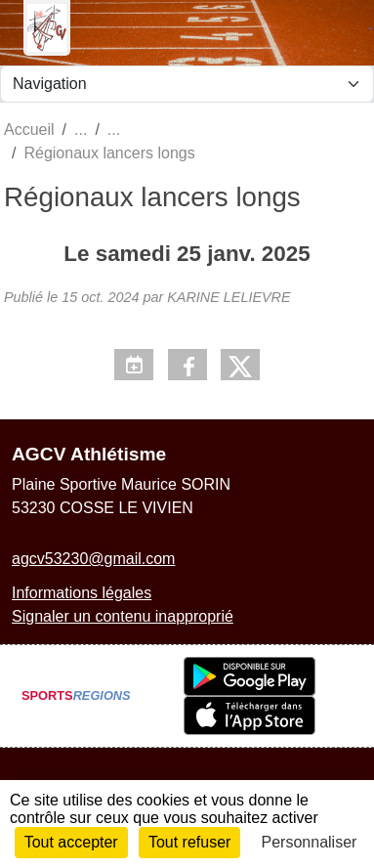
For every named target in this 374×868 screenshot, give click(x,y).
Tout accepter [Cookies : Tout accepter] (71, 842)
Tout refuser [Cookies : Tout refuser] (189, 842)
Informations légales (82, 593)
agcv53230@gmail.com (93, 559)
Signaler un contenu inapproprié (123, 616)
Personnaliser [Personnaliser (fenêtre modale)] (310, 842)
